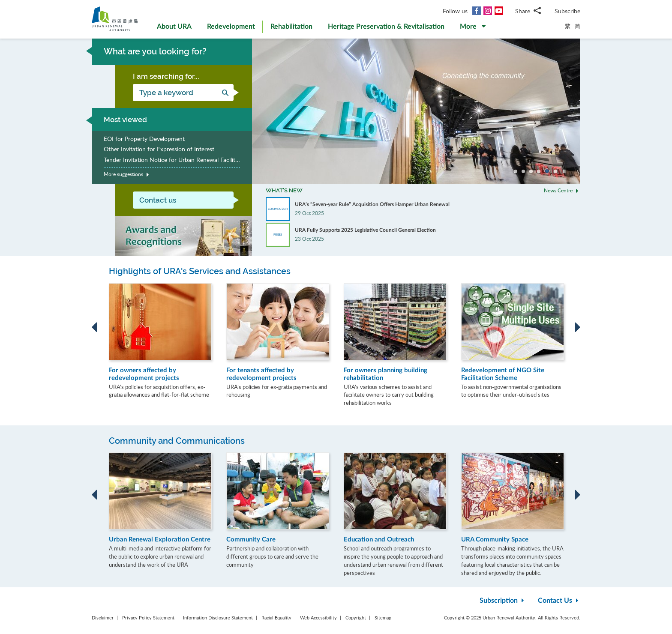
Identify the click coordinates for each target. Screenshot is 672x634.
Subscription (503, 601)
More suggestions (128, 174)
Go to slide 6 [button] (555, 171)
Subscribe (567, 11)
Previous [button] (94, 327)
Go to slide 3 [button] (531, 171)
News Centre (562, 190)
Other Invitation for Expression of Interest (159, 149)
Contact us (158, 200)
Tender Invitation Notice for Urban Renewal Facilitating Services (172, 160)
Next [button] (578, 327)
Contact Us (559, 601)
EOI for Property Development (144, 139)
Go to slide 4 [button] (539, 171)
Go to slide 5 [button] (547, 171)
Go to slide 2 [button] (523, 171)
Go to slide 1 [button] (516, 171)
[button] (473, 28)
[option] (416, 111)
